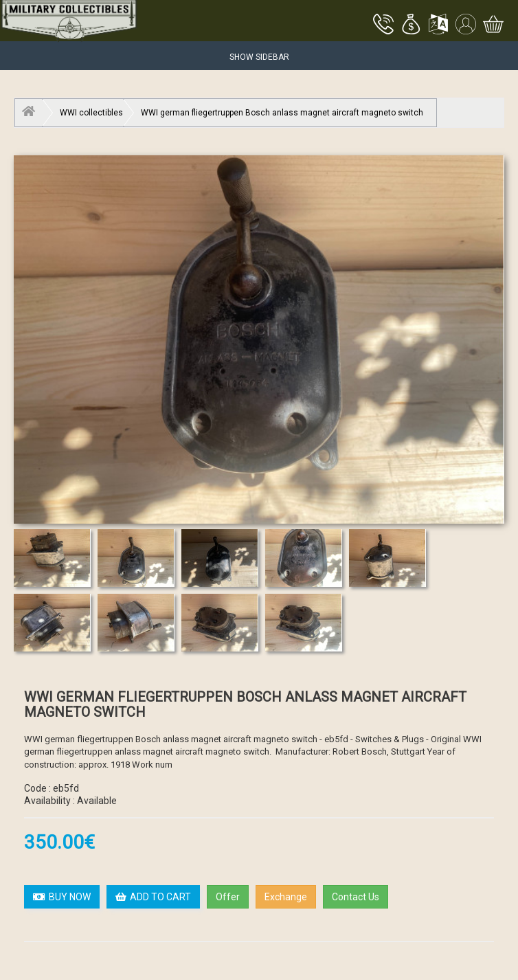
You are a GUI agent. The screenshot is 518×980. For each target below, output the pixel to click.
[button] (411, 25)
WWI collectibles (91, 113)
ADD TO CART (153, 897)
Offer (228, 897)
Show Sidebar (259, 57)
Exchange (286, 897)
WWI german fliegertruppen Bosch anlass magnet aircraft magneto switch (282, 113)
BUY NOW (62, 897)
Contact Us (356, 897)
